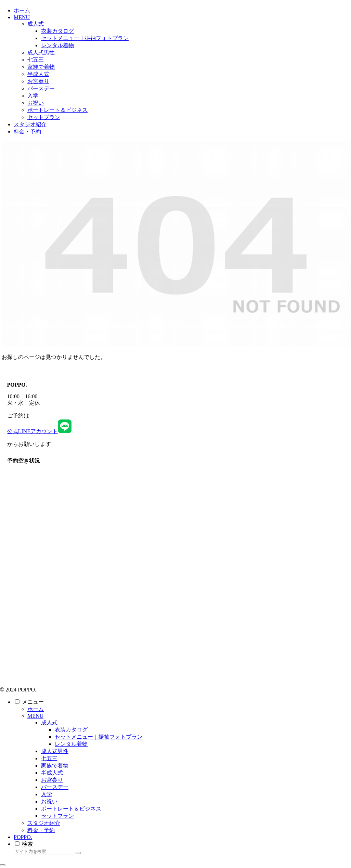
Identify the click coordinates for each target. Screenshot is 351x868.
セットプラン (57, 816)
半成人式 (52, 773)
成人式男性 (55, 751)
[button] (78, 853)
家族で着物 (55, 766)
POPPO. (23, 837)
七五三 (49, 758)
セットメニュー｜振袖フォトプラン (99, 737)
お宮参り (52, 780)
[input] (44, 851)
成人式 (49, 722)
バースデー (55, 787)
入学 (47, 794)
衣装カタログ (71, 730)
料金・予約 (41, 830)
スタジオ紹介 (44, 823)
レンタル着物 (71, 744)
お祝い (49, 801)
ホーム (36, 709)
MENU (35, 716)
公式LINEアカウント (39, 431)
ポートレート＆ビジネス (71, 809)
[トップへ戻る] (3, 865)
